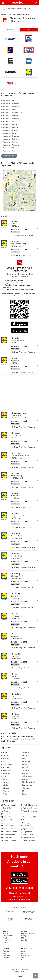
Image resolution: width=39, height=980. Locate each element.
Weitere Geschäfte (28, 841)
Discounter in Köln (8, 109)
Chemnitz (25, 788)
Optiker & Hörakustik (29, 808)
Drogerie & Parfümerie (10, 820)
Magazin (6, 942)
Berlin (23, 4)
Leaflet (16, 211)
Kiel (23, 791)
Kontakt (24, 940)
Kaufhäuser (6, 838)
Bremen (5, 779)
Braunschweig (26, 785)
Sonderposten (27, 823)
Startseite (6, 934)
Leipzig (4, 785)
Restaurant (26, 814)
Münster (24, 764)
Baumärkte (6, 811)
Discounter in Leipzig (9, 133)
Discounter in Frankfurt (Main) (12, 112)
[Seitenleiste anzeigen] (35, 976)
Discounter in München (10, 106)
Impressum (25, 960)
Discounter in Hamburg (10, 103)
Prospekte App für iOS (20, 896)
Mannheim (25, 761)
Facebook (7, 951)
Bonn (23, 758)
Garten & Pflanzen (9, 829)
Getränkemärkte (8, 835)
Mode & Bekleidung (29, 805)
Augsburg (25, 773)
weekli (3, 14)
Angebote (10, 30)
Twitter (6, 953)
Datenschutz (26, 955)
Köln (4, 761)
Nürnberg (5, 788)
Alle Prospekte (8, 938)
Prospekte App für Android (19, 893)
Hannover (5, 782)
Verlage (24, 936)
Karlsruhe (25, 767)
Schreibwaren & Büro (29, 817)
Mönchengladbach (28, 782)
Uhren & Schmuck (28, 835)
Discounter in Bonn (9, 151)
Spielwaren (26, 826)
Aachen (24, 779)
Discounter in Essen (9, 124)
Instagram (7, 955)
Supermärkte (27, 832)
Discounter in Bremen (9, 127)
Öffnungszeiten (8, 936)
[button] (33, 173)
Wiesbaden (25, 770)
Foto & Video (7, 826)
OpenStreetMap (25, 211)
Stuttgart (5, 767)
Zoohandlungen (27, 838)
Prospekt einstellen (28, 934)
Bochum (5, 794)
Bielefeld (25, 755)
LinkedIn (6, 958)
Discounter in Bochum (10, 142)
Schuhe (25, 820)
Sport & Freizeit (27, 829)
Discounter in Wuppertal (10, 145)
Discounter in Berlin (9, 100)
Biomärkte (6, 814)
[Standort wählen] (36, 3)
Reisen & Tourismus (29, 811)
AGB (23, 958)
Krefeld (24, 794)
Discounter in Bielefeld (10, 148)
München (5, 758)
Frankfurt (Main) (8, 764)
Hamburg (5, 755)
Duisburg (5, 791)
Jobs (23, 951)
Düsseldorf (6, 773)
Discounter (6, 817)
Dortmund (5, 770)
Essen (4, 776)
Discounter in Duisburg (10, 139)
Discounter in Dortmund (10, 118)
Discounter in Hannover (10, 130)
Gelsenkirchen (27, 776)
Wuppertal (25, 752)
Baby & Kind (6, 808)
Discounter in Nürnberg (10, 136)
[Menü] (3, 3)
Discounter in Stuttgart (10, 115)
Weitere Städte (9, 156)
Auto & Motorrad (8, 805)
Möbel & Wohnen (8, 841)
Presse (24, 953)
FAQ (23, 938)
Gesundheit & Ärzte (9, 832)
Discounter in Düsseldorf (11, 121)
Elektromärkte (8, 823)
